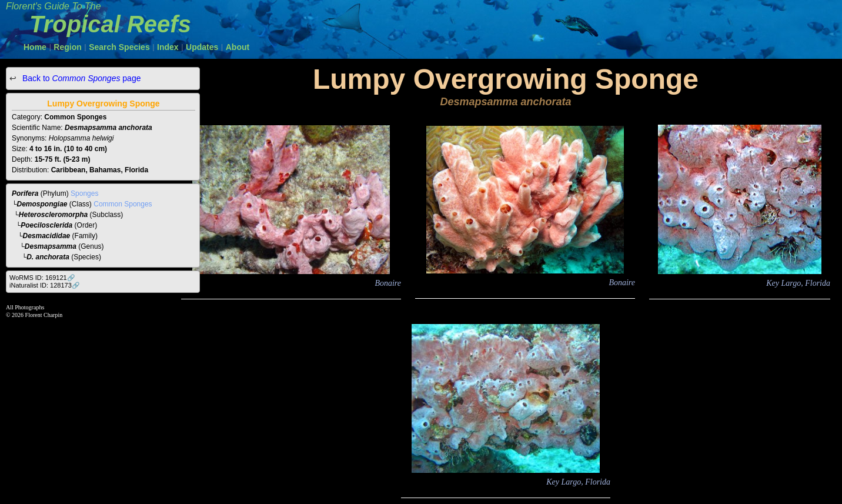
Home (35, 47)
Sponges (84, 193)
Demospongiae (42, 204)
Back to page (80, 78)
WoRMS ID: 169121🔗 (42, 278)
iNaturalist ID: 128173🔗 (45, 285)
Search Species (119, 47)
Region (67, 47)
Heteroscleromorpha (53, 215)
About (238, 47)
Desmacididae (47, 236)
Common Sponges (123, 204)
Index (168, 47)
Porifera (25, 193)
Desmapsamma (51, 246)
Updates (202, 47)
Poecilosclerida (46, 225)
